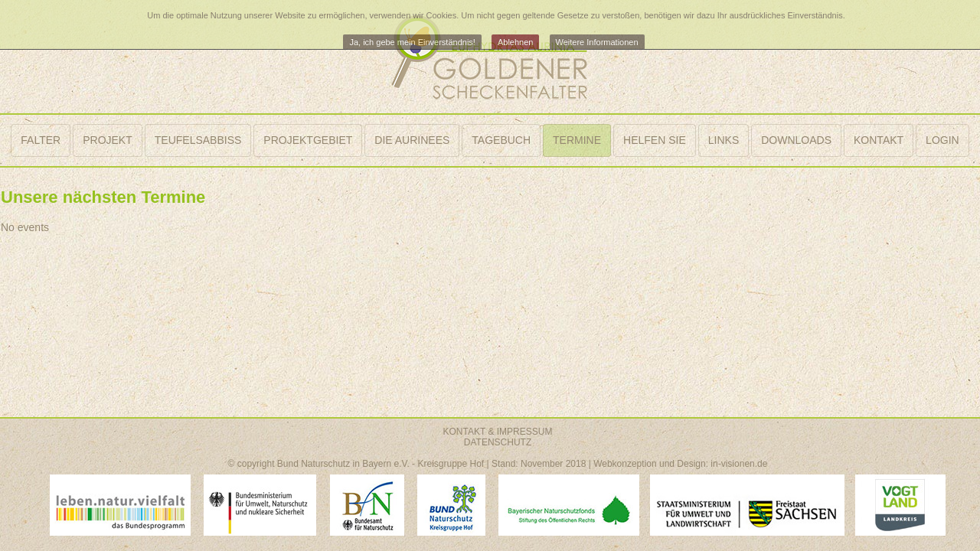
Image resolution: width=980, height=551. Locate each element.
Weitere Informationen (597, 42)
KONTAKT (879, 140)
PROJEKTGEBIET (308, 140)
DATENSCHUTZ (498, 442)
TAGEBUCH (501, 140)
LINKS (724, 140)
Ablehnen (516, 42)
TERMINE (577, 140)
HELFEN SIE (655, 140)
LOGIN (942, 140)
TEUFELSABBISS (198, 140)
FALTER (41, 140)
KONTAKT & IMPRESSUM (498, 432)
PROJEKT (108, 140)
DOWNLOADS (796, 140)
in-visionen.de (739, 464)
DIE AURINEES (412, 140)
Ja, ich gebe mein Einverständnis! (412, 42)
